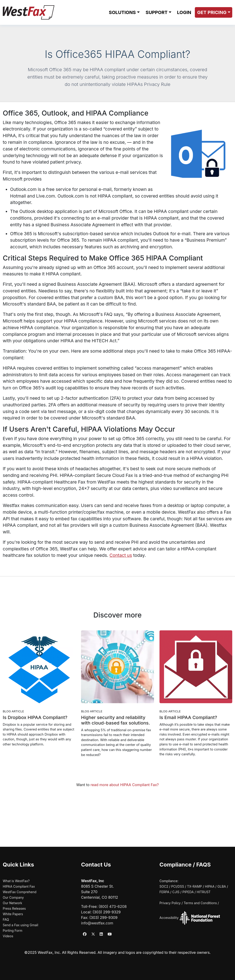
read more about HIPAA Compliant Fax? (125, 785)
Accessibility (169, 918)
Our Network (12, 903)
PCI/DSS (178, 886)
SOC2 (164, 886)
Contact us (121, 555)
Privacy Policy (170, 903)
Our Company (13, 897)
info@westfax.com (97, 923)
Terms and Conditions (200, 903)
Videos (8, 936)
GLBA (222, 886)
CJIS (176, 892)
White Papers (13, 914)
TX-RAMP (194, 886)
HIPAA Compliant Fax (19, 886)
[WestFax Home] (29, 12)
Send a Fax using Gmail (20, 925)
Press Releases (14, 908)
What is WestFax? (16, 881)
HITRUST (204, 892)
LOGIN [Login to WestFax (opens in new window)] (184, 12)
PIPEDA (188, 892)
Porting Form (13, 930)
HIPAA (210, 886)
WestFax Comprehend (20, 892)
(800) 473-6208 (113, 906)
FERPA (164, 892)
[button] (124, 12)
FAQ (6, 919)
